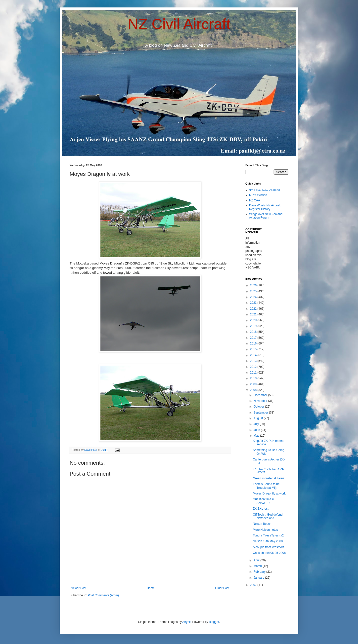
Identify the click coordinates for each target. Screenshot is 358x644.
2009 (254, 384)
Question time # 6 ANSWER (265, 501)
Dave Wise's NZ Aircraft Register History (265, 207)
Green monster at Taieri (268, 478)
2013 (254, 361)
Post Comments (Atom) (103, 595)
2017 (254, 338)
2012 (254, 367)
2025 (254, 291)
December (261, 395)
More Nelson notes (265, 530)
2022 (254, 309)
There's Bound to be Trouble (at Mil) (266, 486)
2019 (254, 326)
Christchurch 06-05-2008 (269, 553)
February (260, 572)
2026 (254, 285)
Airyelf (187, 622)
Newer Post (79, 588)
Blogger (214, 622)
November (261, 401)
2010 (254, 378)
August (259, 418)
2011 (254, 373)
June (257, 430)
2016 (254, 343)
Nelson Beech (262, 524)
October (259, 407)
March (258, 566)
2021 (254, 314)
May (257, 436)
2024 (254, 297)
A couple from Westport (268, 547)
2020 (254, 320)
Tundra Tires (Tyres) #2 (268, 535)
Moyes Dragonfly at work (269, 493)
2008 (254, 390)
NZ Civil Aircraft (179, 24)
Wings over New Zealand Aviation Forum (266, 216)
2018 (254, 332)
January (259, 578)
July (257, 424)
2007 (254, 585)
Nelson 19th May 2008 (268, 541)
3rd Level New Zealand (264, 190)
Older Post (222, 588)
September (261, 413)
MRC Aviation (258, 195)
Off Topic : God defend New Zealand (268, 516)
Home (151, 588)
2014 (254, 355)
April (257, 560)
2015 (254, 349)
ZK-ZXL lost (261, 509)
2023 (254, 303)
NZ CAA (255, 200)
